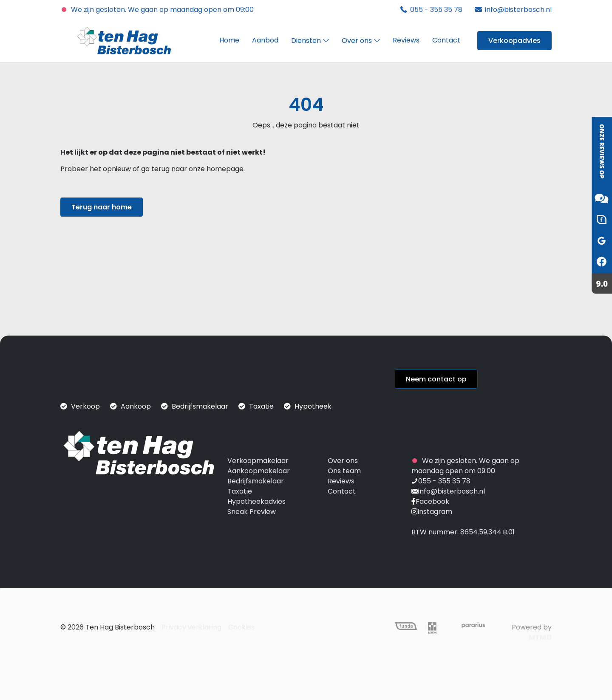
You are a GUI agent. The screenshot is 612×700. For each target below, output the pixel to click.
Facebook (432, 501)
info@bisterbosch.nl (452, 491)
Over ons (343, 461)
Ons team (344, 471)
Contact (342, 491)
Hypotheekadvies (256, 501)
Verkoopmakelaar (258, 461)
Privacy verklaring (191, 627)
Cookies (241, 627)
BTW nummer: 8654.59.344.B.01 (463, 532)
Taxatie (240, 491)
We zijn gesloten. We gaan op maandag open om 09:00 (157, 10)
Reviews (341, 481)
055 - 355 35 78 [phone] (436, 10)
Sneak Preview (252, 512)
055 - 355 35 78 (444, 481)
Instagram (435, 512)
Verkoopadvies (514, 41)
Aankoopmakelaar (259, 471)
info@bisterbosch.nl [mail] (518, 10)
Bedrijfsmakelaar (256, 481)
